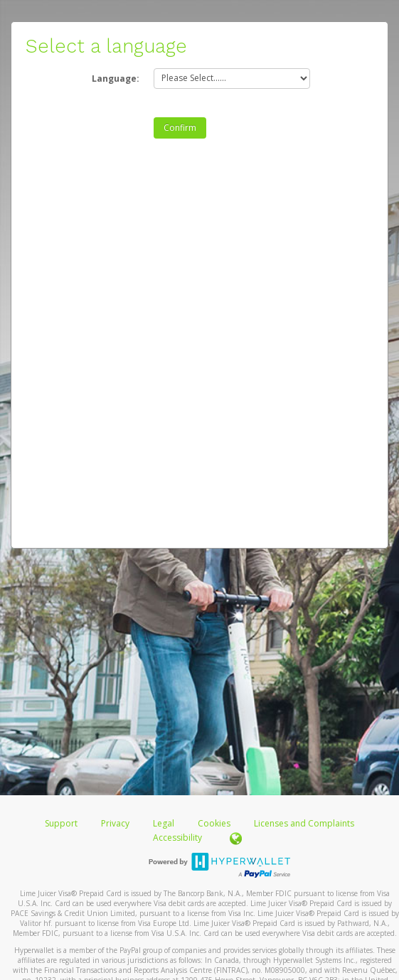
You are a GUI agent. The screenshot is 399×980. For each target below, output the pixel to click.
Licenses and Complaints (304, 823)
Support (61, 823)
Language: (116, 79)
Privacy (115, 823)
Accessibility (177, 838)
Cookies (214, 823)
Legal (164, 823)
